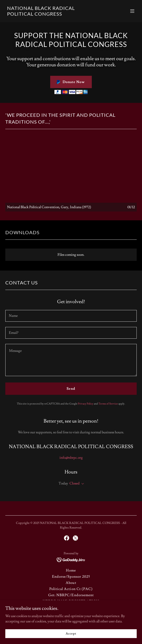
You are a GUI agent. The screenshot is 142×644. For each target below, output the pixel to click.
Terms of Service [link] (108, 404)
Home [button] (71, 570)
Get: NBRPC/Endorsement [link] (71, 595)
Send (71, 389)
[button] (132, 11)
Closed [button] (75, 483)
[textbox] (71, 316)
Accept (71, 633)
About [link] (71, 583)
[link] (51, 15)
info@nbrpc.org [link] (71, 458)
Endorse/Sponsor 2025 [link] (71, 577)
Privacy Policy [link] (86, 404)
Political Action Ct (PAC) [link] (71, 589)
